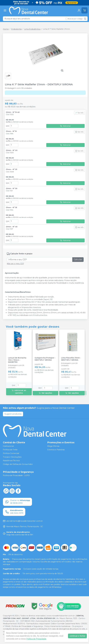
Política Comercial (11, 453)
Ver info (79, 113)
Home (6, 29)
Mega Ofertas (53, 446)
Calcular (78, 260)
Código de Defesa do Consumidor (18, 464)
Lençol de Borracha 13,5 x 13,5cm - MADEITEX (17, 360)
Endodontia (16, 29)
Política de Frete (10, 450)
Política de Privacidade (36, 639)
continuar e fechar (77, 636)
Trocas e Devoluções (12, 457)
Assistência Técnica (11, 461)
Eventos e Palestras (56, 450)
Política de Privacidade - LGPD (16, 476)
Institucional (8, 446)
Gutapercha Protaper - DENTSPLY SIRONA (45, 359)
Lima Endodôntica (32, 29)
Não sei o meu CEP (15, 264)
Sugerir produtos (13, 414)
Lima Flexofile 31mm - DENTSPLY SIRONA (71, 359)
